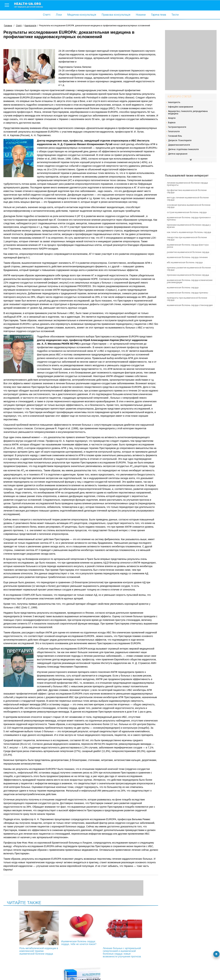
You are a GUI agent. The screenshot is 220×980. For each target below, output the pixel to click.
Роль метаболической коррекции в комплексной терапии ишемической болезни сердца (26, 934)
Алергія (172, 118)
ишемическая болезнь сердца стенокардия (190, 305)
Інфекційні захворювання (181, 107)
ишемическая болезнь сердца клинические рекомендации (190, 281)
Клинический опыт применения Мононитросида (136, 932)
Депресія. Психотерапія (180, 140)
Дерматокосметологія (179, 145)
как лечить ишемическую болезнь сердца (189, 232)
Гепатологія (174, 132)
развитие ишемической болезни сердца (188, 252)
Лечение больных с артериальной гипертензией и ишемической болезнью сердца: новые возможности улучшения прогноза (99, 936)
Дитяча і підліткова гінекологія (183, 149)
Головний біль (175, 136)
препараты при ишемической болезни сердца (187, 299)
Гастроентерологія (177, 127)
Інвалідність (174, 102)
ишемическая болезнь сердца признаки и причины (189, 219)
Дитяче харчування (178, 154)
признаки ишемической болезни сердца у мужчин (189, 226)
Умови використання (15, 972)
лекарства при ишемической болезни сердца (187, 238)
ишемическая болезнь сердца (183, 287)
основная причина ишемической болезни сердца (189, 206)
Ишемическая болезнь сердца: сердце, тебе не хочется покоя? (62, 930)
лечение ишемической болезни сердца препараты (187, 184)
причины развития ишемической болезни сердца (189, 269)
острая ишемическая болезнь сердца (187, 212)
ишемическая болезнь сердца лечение (187, 257)
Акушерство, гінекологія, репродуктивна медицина (188, 112)
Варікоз (172, 123)
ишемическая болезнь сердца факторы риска (188, 246)
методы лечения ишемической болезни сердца (188, 199)
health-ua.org (31, 5)
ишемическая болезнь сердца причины (188, 293)
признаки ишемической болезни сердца (188, 275)
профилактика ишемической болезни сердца (187, 191)
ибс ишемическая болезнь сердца (185, 262)
